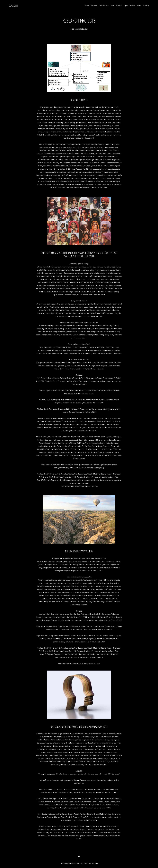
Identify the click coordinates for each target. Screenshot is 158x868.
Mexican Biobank (52, 292)
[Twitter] (79, 856)
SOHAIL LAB (14, 5)
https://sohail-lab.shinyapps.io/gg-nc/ (50, 175)
